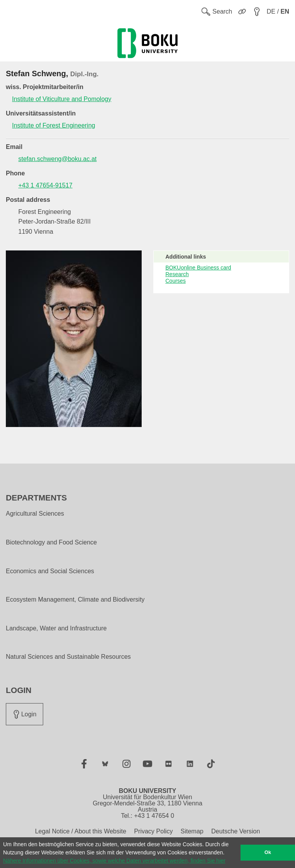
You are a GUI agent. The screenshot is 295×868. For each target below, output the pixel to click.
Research (177, 274)
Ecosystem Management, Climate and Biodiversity (75, 600)
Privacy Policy (153, 831)
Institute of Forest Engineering (54, 125)
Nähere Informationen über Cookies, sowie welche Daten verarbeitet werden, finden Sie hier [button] (114, 861)
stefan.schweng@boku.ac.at (57, 159)
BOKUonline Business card (198, 268)
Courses (176, 281)
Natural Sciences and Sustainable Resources (68, 657)
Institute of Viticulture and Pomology (62, 99)
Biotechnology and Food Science (51, 542)
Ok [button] (268, 852)
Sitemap (192, 831)
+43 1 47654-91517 (45, 185)
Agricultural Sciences (35, 514)
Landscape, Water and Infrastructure (56, 628)
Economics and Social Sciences (50, 571)
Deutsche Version (236, 831)
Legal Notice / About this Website (81, 831)
